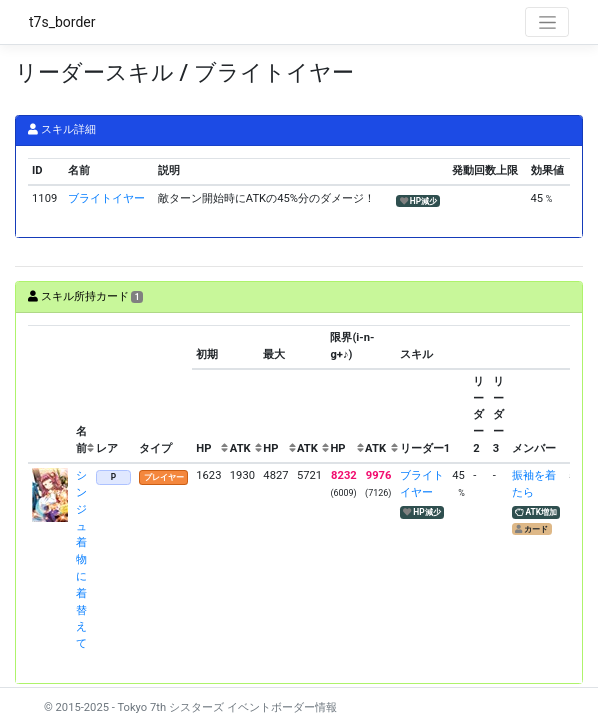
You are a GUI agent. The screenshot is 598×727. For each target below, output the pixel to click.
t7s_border (62, 22)
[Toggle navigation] (547, 22)
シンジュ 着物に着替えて (81, 559)
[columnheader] (50, 394)
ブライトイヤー (106, 198)
